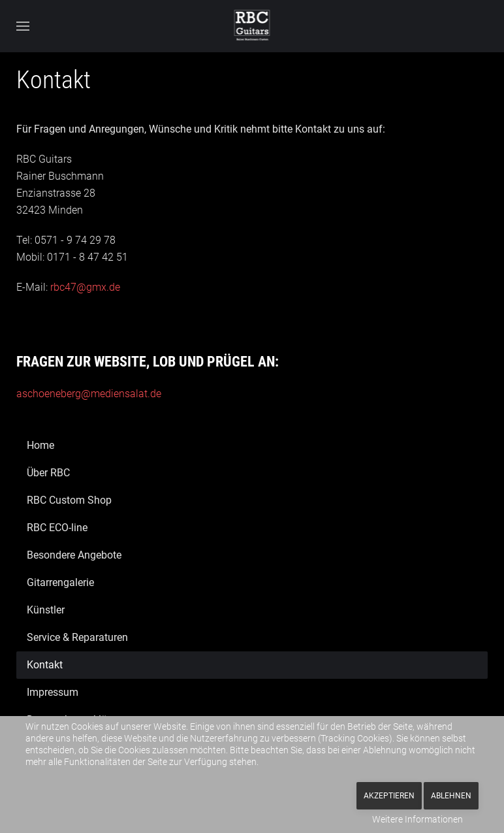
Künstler (46, 610)
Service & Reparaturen (77, 637)
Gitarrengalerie (60, 582)
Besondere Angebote (74, 555)
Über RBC (48, 473)
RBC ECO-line (57, 528)
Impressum (53, 692)
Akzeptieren (389, 796)
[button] (23, 26)
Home (40, 445)
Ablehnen (451, 796)
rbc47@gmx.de (85, 287)
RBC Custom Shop (69, 500)
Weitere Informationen (417, 819)
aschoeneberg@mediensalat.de (89, 394)
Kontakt (45, 665)
